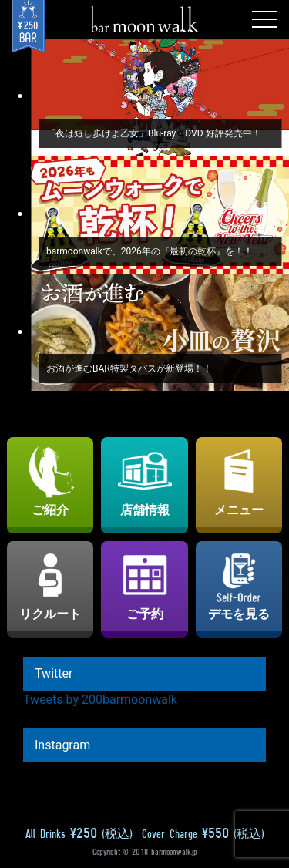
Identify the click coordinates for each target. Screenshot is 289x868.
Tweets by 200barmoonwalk (100, 700)
